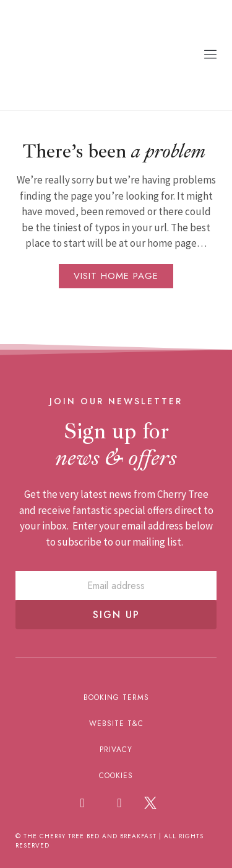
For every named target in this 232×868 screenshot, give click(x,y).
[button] (210, 55)
